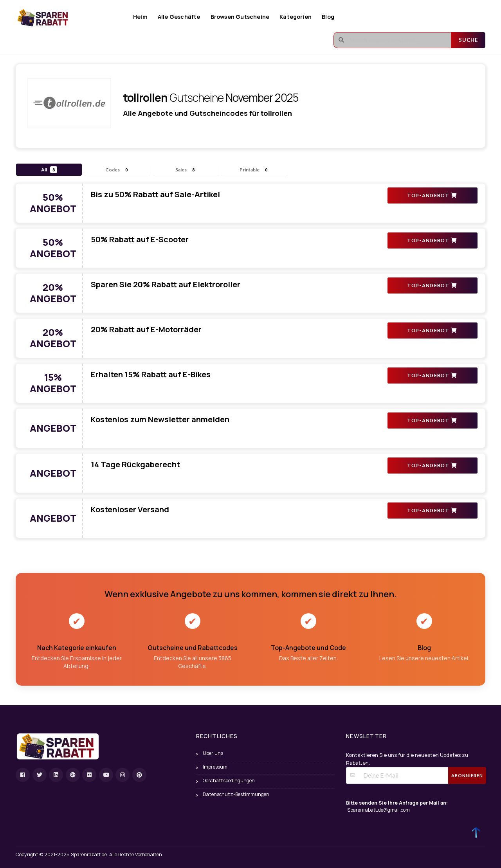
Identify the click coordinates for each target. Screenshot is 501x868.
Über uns (213, 753)
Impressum (215, 767)
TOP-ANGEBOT (432, 195)
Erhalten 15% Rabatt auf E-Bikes (151, 374)
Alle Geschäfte (179, 17)
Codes (118, 170)
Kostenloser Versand (130, 509)
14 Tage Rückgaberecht (135, 464)
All (49, 170)
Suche (468, 40)
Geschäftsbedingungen (229, 781)
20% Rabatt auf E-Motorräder (146, 329)
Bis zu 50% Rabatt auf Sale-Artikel (155, 194)
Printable (255, 170)
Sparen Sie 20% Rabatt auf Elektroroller (166, 284)
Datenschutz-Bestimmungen (236, 794)
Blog (328, 17)
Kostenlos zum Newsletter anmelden (160, 419)
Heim (140, 17)
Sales (186, 170)
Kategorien (296, 17)
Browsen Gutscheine (240, 17)
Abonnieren (467, 775)
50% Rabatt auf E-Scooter (140, 239)
